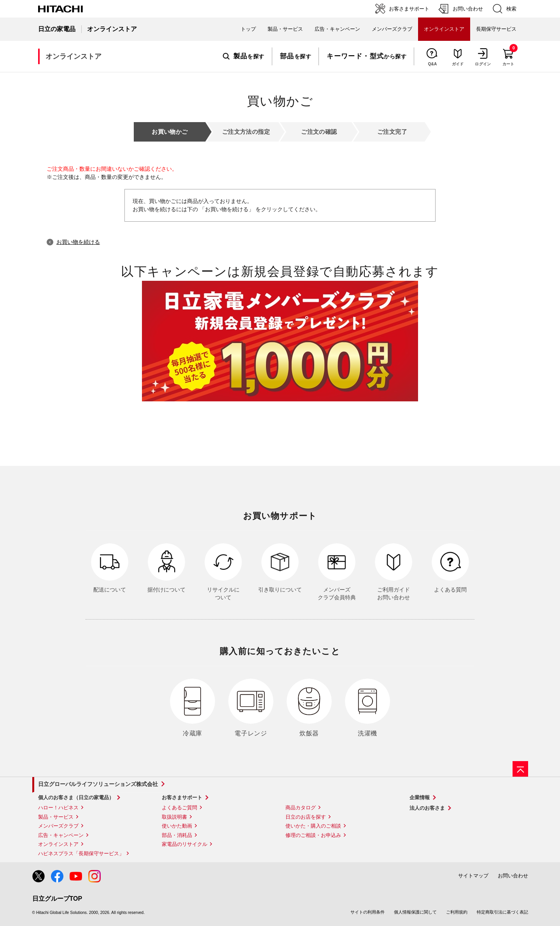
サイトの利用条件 (367, 912)
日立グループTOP (57, 899)
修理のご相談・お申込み (313, 835)
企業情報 (420, 797)
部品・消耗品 (177, 835)
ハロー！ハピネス (58, 808)
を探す (244, 56)
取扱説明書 (174, 817)
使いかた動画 (177, 826)
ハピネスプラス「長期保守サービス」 (81, 853)
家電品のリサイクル (185, 844)
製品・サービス (56, 817)
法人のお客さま (427, 808)
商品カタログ (301, 808)
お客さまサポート (182, 797)
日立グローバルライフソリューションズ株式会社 (98, 784)
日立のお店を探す (306, 817)
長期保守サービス (496, 29)
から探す (367, 56)
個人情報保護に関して (415, 912)
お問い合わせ (513, 876)
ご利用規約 (457, 912)
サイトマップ (473, 876)
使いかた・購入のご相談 (313, 826)
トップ (248, 29)
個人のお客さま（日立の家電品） (76, 797)
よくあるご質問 (179, 808)
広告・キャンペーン (61, 835)
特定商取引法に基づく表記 (502, 912)
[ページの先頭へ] (520, 769)
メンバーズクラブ (392, 29)
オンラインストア (58, 844)
